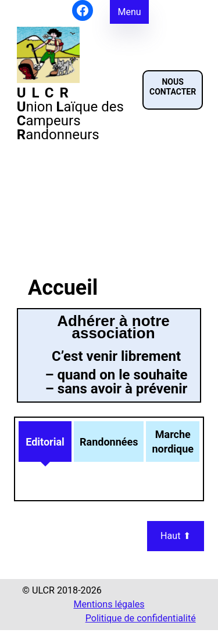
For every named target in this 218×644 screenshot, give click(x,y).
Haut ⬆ (175, 536)
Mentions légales (109, 604)
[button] (173, 90)
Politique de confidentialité (141, 618)
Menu (129, 12)
